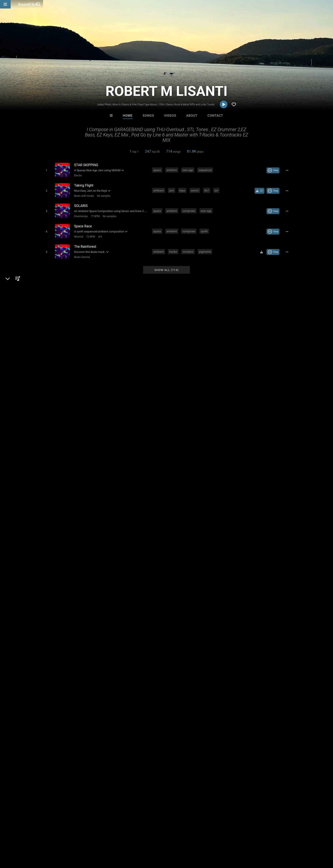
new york (139, 684)
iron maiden (147, 692)
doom (164, 692)
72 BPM (90, 233)
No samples (103, 195)
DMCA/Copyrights (86, 843)
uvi (217, 189)
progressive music (221, 692)
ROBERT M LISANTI (58, 564)
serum (196, 189)
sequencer (206, 170)
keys (183, 189)
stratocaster (77, 700)
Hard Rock (64, 578)
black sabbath (124, 692)
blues (100, 684)
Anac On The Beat (184, 777)
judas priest (68, 692)
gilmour (198, 692)
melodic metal (249, 684)
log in (254, 658)
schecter (259, 692)
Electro (77, 175)
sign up (238, 658)
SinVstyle (149, 777)
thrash (113, 684)
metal (73, 684)
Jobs (65, 843)
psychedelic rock (52, 700)
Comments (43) (237, 564)
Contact (215, 116)
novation (189, 247)
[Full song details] (289, 170)
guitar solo (271, 684)
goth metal (48, 692)
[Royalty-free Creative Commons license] (275, 170)
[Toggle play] (45, 170)
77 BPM (94, 214)
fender (85, 692)
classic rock (226, 684)
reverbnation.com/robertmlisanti (69, 594)
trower (94, 700)
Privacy (109, 843)
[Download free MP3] (263, 248)
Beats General (81, 253)
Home (128, 116)
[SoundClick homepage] (28, 4)
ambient (173, 170)
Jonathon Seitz (219, 777)
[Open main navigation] (5, 4)
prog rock (207, 684)
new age (189, 170)
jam (172, 189)
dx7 (207, 189)
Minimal (78, 233)
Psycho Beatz (114, 777)
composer (190, 208)
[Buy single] (261, 190)
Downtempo (80, 214)
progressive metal (183, 684)
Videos (170, 116)
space (158, 170)
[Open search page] (329, 4)
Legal (122, 843)
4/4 (99, 233)
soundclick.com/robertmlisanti (68, 588)
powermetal (102, 692)
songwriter (48, 684)
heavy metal (158, 684)
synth (205, 228)
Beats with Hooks (83, 195)
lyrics (125, 684)
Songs (148, 116)
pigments (206, 247)
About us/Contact (45, 843)
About (192, 116)
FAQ (25, 843)
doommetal (180, 692)
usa (62, 684)
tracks (174, 247)
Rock (50, 578)
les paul (243, 692)
